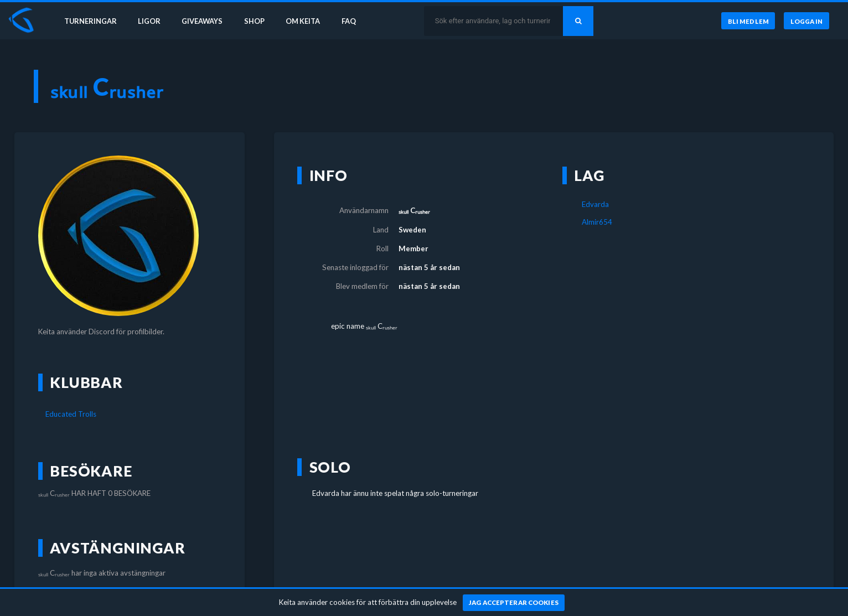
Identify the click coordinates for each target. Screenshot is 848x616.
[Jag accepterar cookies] (514, 603)
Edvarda (595, 204)
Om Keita (308, 21)
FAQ (355, 21)
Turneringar (90, 21)
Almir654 (597, 222)
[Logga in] (806, 22)
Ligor (150, 21)
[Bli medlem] (747, 22)
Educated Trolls (71, 414)
